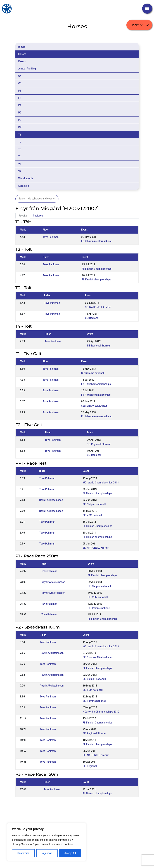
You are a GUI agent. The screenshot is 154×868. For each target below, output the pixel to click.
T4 (20, 157)
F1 (20, 91)
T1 (20, 135)
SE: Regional (92, 318)
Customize (23, 853)
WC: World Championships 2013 (101, 483)
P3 (20, 120)
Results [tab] (23, 216)
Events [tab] (22, 61)
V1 (20, 164)
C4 (20, 76)
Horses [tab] (22, 54)
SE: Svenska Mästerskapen (98, 657)
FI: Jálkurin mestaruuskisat (96, 241)
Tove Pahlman (51, 237)
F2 (20, 98)
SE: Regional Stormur (99, 346)
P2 (20, 113)
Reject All (47, 853)
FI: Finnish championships (96, 280)
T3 (20, 149)
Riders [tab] (22, 47)
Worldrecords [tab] (26, 178)
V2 (20, 171)
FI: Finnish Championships (97, 269)
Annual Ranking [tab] (27, 69)
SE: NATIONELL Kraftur (98, 307)
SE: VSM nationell (93, 515)
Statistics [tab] (24, 186)
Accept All (70, 853)
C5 (20, 83)
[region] (47, 842)
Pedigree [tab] (38, 216)
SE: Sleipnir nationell (94, 504)
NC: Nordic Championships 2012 (101, 712)
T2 (20, 142)
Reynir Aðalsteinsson (51, 500)
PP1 (21, 127)
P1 (20, 105)
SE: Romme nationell (93, 373)
